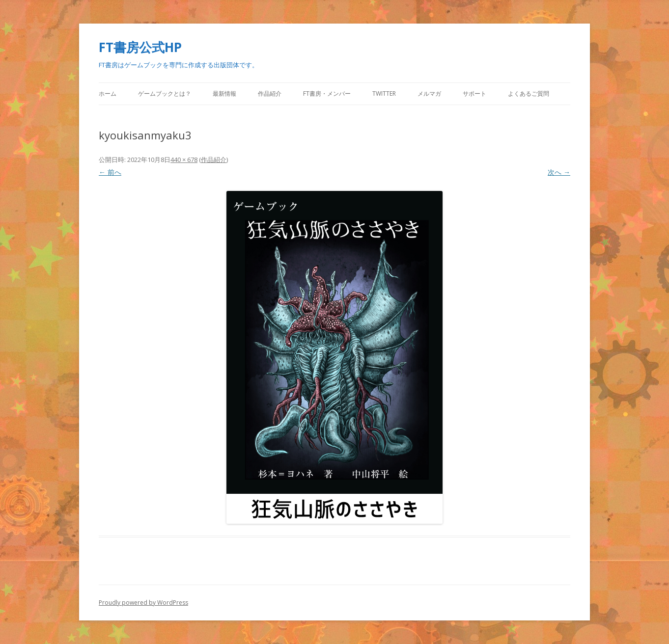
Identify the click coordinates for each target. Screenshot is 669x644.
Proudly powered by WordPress (143, 603)
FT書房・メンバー (327, 94)
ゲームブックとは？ (165, 94)
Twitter (384, 94)
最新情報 (224, 94)
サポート (474, 94)
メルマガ (429, 94)
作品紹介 (270, 94)
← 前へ (110, 172)
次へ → (559, 172)
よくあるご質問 (529, 94)
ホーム (108, 94)
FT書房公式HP (140, 47)
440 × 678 (184, 160)
